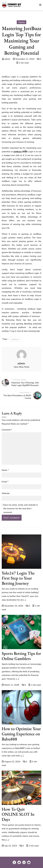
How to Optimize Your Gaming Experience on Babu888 (21, 734)
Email (5, 482)
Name (5, 470)
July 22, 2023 (10, 846)
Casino (21, 22)
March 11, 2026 (11, 685)
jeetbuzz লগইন (20, 152)
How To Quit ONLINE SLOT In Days (18, 814)
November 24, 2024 (13, 606)
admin (6, 59)
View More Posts (21, 367)
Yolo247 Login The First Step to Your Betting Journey (18, 578)
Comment (7, 430)
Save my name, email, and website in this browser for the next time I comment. (21, 509)
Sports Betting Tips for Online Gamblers (21, 656)
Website (6, 493)
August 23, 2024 (11, 762)
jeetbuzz (15, 339)
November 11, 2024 (24, 59)
